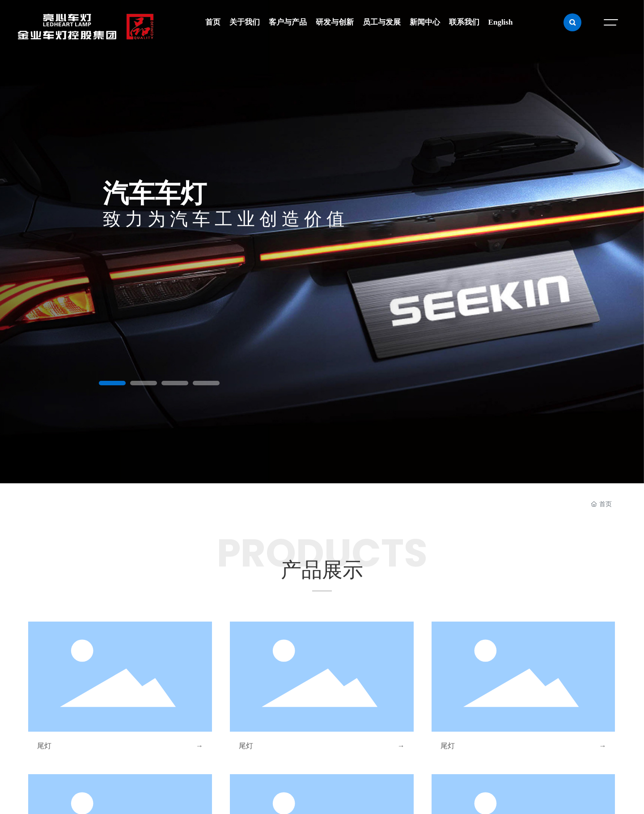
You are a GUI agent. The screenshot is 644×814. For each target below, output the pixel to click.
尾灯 (44, 746)
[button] (112, 383)
